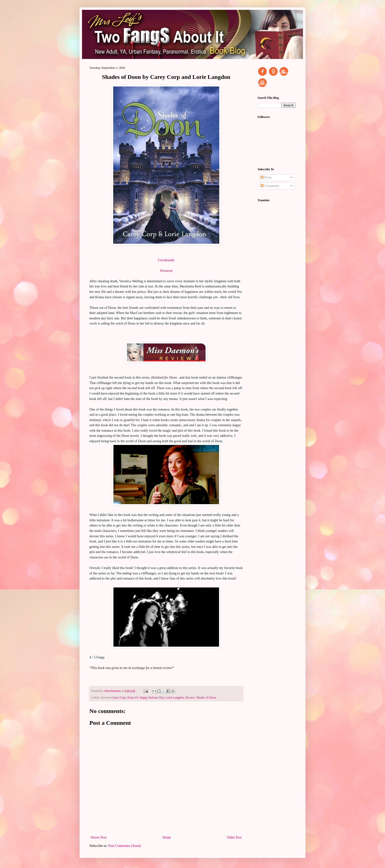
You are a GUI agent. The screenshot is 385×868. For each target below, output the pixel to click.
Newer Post (99, 837)
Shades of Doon (206, 697)
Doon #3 (133, 697)
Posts (266, 178)
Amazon (166, 270)
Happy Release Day (152, 697)
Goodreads (166, 260)
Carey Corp (119, 697)
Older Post (234, 837)
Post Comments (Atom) (125, 846)
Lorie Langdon (175, 697)
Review (190, 697)
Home (167, 837)
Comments (270, 186)
